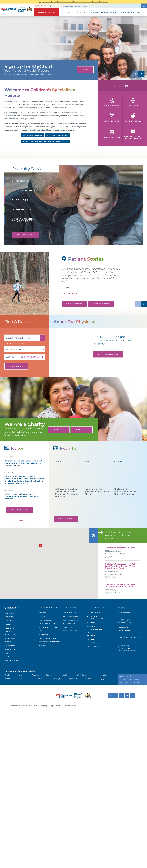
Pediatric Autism (94, 613)
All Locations (55, 6)
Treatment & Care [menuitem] (126, 12)
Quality (42, 616)
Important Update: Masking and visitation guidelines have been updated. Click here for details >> (75, 2)
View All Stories (74, 304)
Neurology (91, 626)
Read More (68, 293)
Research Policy (70, 706)
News (41, 631)
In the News (44, 635)
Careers (84, 6)
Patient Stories (12, 660)
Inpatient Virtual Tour (48, 627)
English (8, 675)
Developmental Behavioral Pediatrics (96, 618)
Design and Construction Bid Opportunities (127, 648)
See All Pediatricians (108, 354)
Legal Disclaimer (56, 706)
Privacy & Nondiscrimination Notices (25, 706)
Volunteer (10, 649)
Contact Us (10, 613)
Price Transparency (71, 627)
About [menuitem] (70, 12)
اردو (103, 679)
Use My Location (31, 357)
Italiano (105, 675)
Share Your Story (101, 304)
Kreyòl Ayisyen (80, 675)
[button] (144, 6)
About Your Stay (70, 613)
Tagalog (36, 675)
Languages (10, 638)
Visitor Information (71, 631)
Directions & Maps (70, 620)
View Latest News (19, 510)
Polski (40, 679)
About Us (43, 613)
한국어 (7, 679)
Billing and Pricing (71, 616)
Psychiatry (91, 643)
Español (89, 679)
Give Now (59, 430)
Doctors (9, 621)
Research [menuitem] (140, 12)
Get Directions (42, 6)
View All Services (26, 235)
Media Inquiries (18, 520)
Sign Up (85, 69)
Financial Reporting (47, 638)
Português (58, 679)
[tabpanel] (25, 284)
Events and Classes (47, 624)
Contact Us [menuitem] (80, 12)
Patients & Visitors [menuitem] (108, 12)
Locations (10, 617)
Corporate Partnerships (49, 642)
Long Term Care (93, 622)
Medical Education (10, 633)
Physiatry (91, 639)
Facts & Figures (45, 620)
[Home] (17, 10)
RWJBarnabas (68, 6)
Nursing (9, 653)
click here (137, 682)
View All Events (66, 519)
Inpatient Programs (33, 135)
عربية (21, 675)
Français (50, 675)
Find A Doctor (16, 366)
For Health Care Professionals (125, 629)
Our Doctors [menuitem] (93, 12)
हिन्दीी (90, 675)
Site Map (42, 645)
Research (9, 628)
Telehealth (10, 646)
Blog (7, 657)
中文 (23, 679)
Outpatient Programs (58, 135)
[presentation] (104, 282)
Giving (77, 6)
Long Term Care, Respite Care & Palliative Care (45, 141)
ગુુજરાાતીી (63, 675)
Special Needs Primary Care (96, 631)
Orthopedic (92, 636)
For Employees (124, 613)
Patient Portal (69, 624)
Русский (73, 679)
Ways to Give (82, 430)
